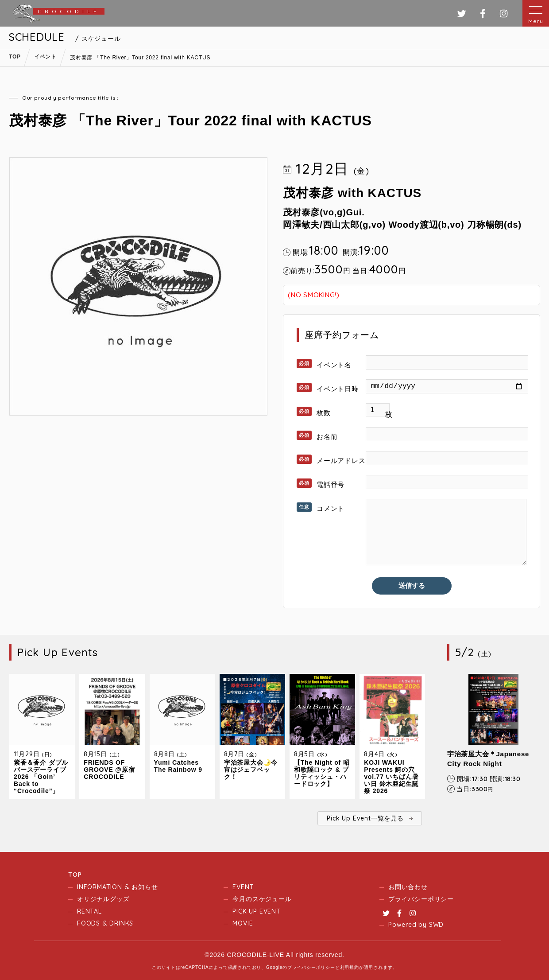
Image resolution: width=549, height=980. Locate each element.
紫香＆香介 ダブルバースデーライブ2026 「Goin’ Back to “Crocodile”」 (41, 777)
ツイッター (462, 14)
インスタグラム (504, 14)
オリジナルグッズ (103, 899)
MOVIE (243, 923)
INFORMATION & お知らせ (117, 887)
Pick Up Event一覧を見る (365, 818)
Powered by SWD (416, 925)
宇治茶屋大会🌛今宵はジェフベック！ (251, 770)
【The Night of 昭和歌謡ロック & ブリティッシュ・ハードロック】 (322, 773)
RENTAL (89, 911)
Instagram (413, 913)
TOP (75, 875)
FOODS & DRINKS (105, 923)
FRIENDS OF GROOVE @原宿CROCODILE (109, 770)
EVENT (243, 887)
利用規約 (350, 967)
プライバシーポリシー (421, 899)
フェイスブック (483, 14)
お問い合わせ (408, 887)
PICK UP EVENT (256, 911)
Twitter (386, 913)
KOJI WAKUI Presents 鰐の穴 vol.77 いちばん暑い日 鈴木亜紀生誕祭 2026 (391, 777)
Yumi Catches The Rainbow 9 (178, 766)
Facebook (399, 913)
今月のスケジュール (262, 899)
